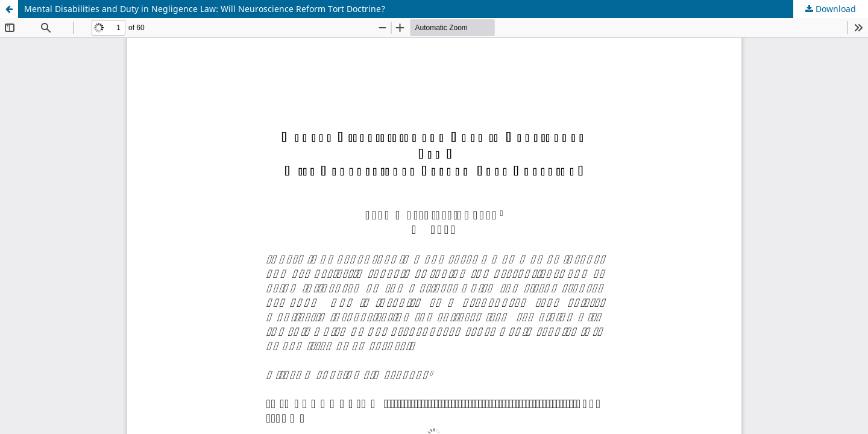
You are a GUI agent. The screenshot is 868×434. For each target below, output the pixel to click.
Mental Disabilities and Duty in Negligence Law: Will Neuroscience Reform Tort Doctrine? (205, 9)
